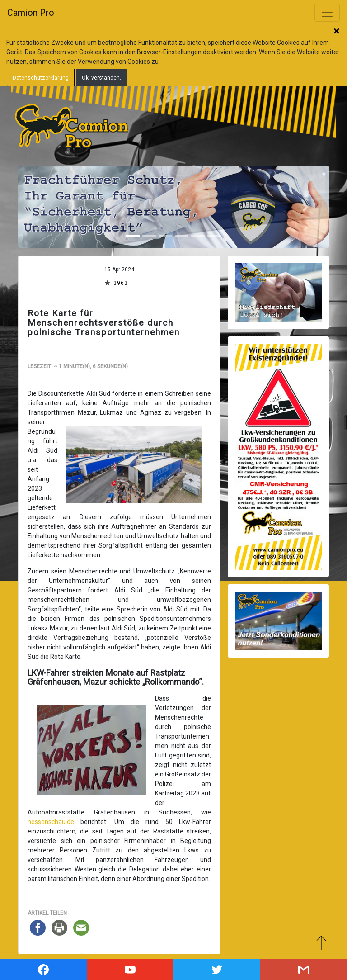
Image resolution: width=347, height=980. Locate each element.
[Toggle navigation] (327, 13)
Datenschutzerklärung (41, 78)
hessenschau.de (51, 822)
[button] (41, 207)
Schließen (337, 32)
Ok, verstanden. (101, 78)
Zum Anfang (321, 943)
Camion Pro (31, 13)
